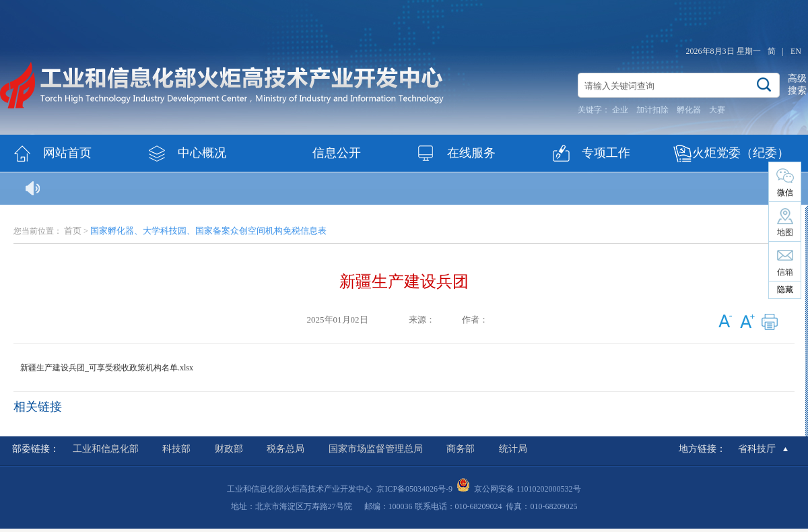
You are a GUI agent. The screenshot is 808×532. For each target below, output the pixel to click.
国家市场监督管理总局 (376, 449)
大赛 (717, 110)
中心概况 (202, 153)
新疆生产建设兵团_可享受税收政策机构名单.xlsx (107, 368)
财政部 (229, 449)
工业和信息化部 (106, 449)
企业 (620, 110)
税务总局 (285, 449)
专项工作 (606, 153)
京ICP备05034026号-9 (414, 489)
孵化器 (689, 110)
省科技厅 (757, 449)
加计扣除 (652, 110)
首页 (73, 231)
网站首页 (67, 153)
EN (796, 51)
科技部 (176, 449)
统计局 (513, 449)
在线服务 (471, 153)
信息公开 (337, 153)
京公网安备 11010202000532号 (528, 489)
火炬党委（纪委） (741, 153)
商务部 (461, 449)
